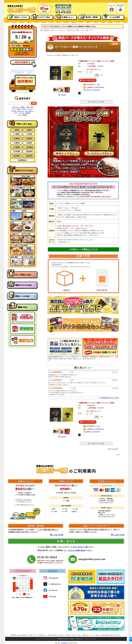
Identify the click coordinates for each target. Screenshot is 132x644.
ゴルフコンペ (16, 107)
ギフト (16, 113)
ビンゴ (14, 109)
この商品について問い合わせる (95, 87)
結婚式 (22, 107)
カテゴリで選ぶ (44, 17)
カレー (92, 30)
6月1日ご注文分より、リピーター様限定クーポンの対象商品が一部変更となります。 (73, 26)
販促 (32, 107)
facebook (50, 590)
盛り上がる (21, 111)
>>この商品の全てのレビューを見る (109, 398)
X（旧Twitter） (52, 584)
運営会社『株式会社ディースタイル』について (83, 639)
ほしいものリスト (120, 8)
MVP (19, 115)
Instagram (51, 578)
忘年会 (24, 109)
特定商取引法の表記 (63, 639)
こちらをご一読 (82, 547)
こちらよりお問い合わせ (77, 550)
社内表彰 (24, 115)
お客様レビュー (68, 17)
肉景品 (19, 109)
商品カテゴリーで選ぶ (74, 30)
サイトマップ (40, 639)
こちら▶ (33, 495)
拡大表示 (62, 95)
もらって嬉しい (29, 111)
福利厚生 (28, 113)
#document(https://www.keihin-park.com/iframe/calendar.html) (23, 594)
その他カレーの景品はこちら (83, 249)
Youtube (50, 596)
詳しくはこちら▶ (57, 535)
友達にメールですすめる (93, 90)
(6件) (98, 85)
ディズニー (30, 109)
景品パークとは (21, 17)
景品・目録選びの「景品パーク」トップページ (53, 30)
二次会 (27, 107)
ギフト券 (22, 113)
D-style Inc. (64, 643)
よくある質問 (115, 17)
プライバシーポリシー (51, 639)
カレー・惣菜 (85, 30)
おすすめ (14, 111)
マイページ (112, 8)
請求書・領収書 (92, 17)
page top (118, 454)
